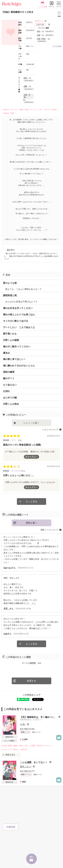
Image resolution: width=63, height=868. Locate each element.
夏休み (6, 353)
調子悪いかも (10, 334)
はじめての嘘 (10, 398)
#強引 (21, 746)
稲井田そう (39, 21)
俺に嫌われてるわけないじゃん (19, 366)
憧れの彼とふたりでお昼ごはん (19, 314)
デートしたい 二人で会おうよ (19, 327)
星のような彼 (10, 283)
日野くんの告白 (11, 404)
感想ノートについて (49, 530)
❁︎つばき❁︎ (17, 471)
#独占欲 (6, 110)
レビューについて (50, 430)
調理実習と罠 (10, 295)
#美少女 (40, 746)
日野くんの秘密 (11, 340)
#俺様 (15, 746)
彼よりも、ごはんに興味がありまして (23, 289)
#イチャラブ (7, 749)
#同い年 (47, 110)
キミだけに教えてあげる (16, 321)
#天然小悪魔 (7, 746)
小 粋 (22, 724)
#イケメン (48, 746)
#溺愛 (21, 110)
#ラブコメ (34, 110)
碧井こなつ (25, 767)
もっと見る (32, 501)
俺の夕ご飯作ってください (17, 346)
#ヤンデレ (14, 110)
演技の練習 (9, 372)
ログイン (52, 6)
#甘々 (41, 110)
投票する (32, 681)
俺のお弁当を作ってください (18, 308)
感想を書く (31, 523)
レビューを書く (31, 423)
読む (32, 857)
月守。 (15, 440)
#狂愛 (27, 110)
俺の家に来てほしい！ (14, 359)
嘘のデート (9, 378)
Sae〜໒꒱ (8, 568)
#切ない (16, 749)
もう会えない (10, 385)
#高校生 (6, 113)
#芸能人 (55, 110)
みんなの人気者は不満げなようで (21, 302)
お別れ (6, 391)
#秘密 (12, 113)
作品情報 (58, 46)
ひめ (5, 634)
